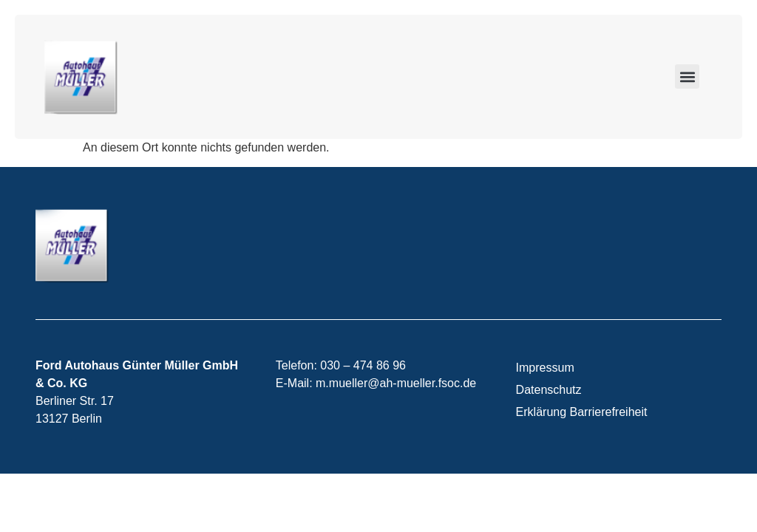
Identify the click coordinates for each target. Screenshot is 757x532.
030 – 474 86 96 (363, 365)
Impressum (545, 368)
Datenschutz (549, 390)
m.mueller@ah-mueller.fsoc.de (396, 383)
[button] (687, 76)
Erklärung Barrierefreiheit (582, 412)
